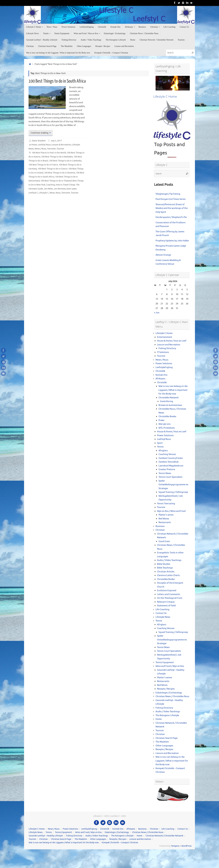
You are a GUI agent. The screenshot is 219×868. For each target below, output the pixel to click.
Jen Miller (48, 189)
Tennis (160, 447)
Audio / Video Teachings (169, 560)
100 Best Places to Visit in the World (49, 153)
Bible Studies (164, 564)
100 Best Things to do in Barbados (57, 157)
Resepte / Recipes (166, 689)
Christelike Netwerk (169, 398)
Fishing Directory (167, 348)
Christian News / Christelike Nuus (172, 696)
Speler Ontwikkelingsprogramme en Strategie (173, 485)
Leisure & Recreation (61, 145)
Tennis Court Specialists (170, 477)
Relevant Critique (166, 602)
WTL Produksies (167, 428)
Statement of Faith (166, 606)
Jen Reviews (60, 189)
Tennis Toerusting (166, 504)
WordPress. (187, 846)
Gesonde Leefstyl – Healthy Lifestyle (46, 836)
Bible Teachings (165, 568)
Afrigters (163, 451)
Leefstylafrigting (164, 367)
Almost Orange (163, 255)
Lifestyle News (163, 617)
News (52, 193)
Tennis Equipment (165, 662)
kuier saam (72, 189)
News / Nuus (40, 149)
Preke (161, 420)
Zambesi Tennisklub (169, 462)
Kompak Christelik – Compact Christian (120, 843)
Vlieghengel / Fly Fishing (168, 194)
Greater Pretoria (167, 469)
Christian (160, 530)
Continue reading (41, 133)
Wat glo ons (165, 424)
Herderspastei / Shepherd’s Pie (171, 217)
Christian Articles (166, 572)
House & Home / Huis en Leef (172, 341)
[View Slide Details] (173, 83)
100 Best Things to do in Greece (53, 169)
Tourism (60, 149)
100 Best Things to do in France (43, 165)
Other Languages (164, 746)
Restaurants (165, 522)
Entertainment (165, 337)
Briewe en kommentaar (170, 405)
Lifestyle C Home (164, 333)
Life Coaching (162, 609)
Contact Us (161, 613)
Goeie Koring (167, 401)
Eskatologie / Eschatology (169, 693)
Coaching (50, 185)
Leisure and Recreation (169, 345)
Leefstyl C (33, 193)
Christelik (160, 371)
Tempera (175, 846)
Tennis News (165, 473)
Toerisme (51, 149)
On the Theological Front (170, 598)
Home (34, 145)
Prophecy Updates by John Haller (172, 241)
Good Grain (164, 541)
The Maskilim (162, 742)
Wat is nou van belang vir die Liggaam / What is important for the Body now (173, 390)
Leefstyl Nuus (44, 145)
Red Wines (164, 519)
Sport (160, 443)
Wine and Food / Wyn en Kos (170, 666)
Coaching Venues (167, 454)
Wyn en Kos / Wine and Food (171, 511)
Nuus (58, 193)
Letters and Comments (169, 594)
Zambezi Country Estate (171, 458)
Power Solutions (164, 364)
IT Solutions (163, 352)
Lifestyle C (44, 193)
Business (160, 526)
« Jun (157, 313)
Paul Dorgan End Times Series (171, 199)
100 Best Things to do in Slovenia (60, 173)
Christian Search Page (167, 738)
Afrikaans (160, 379)
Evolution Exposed (167, 591)
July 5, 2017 (56, 141)
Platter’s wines (166, 515)
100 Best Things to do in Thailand (56, 181)
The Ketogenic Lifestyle (167, 715)
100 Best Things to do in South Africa (57, 81)
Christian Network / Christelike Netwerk (164, 836)
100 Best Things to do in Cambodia (65, 161)
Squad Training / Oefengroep (173, 492)
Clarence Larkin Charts (168, 575)
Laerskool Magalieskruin (171, 466)
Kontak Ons (162, 375)
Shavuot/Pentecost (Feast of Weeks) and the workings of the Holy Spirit (172, 208)
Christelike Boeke (167, 416)
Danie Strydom (39, 141)
